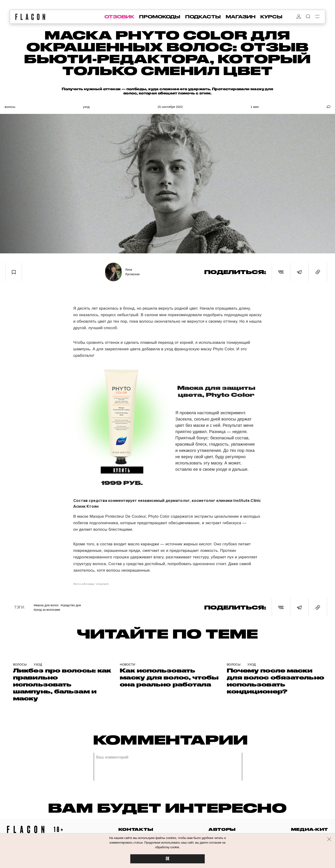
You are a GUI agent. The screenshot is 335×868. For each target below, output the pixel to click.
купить (122, 470)
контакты (136, 829)
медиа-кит (310, 829)
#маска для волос (46, 605)
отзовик (119, 17)
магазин (241, 17)
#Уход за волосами (47, 610)
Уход (86, 107)
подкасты (203, 17)
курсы (271, 17)
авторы (222, 829)
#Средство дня (71, 605)
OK (167, 859)
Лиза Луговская (132, 272)
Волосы (10, 107)
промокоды (160, 17)
